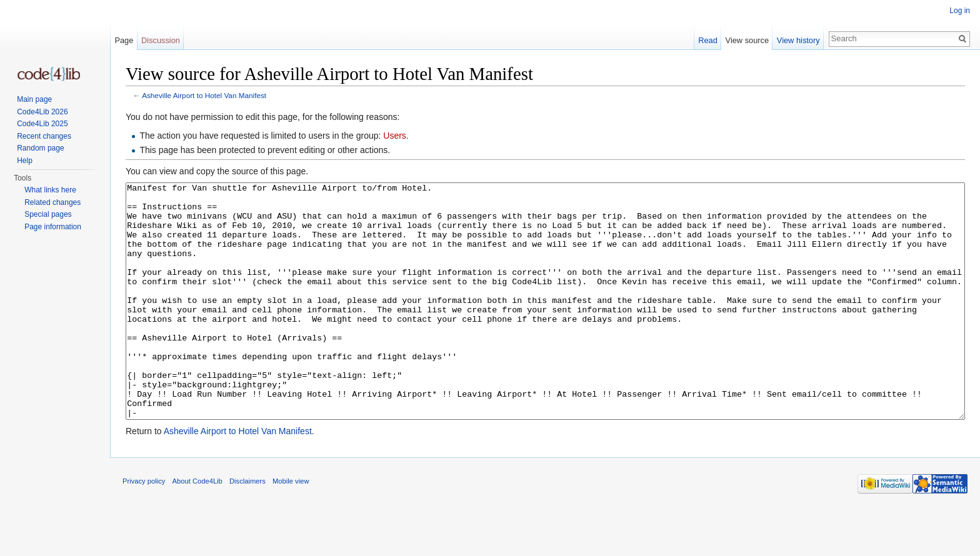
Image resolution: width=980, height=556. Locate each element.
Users (395, 136)
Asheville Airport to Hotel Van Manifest (204, 95)
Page (124, 40)
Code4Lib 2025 (42, 124)
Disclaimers (247, 528)
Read (708, 40)
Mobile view (291, 528)
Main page (34, 99)
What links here (50, 190)
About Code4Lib (197, 528)
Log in (960, 11)
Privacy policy (144, 528)
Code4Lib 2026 (42, 112)
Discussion (161, 40)
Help (25, 161)
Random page (40, 148)
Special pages (48, 214)
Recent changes (44, 136)
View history (798, 40)
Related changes (52, 202)
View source (747, 40)
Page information (53, 227)
